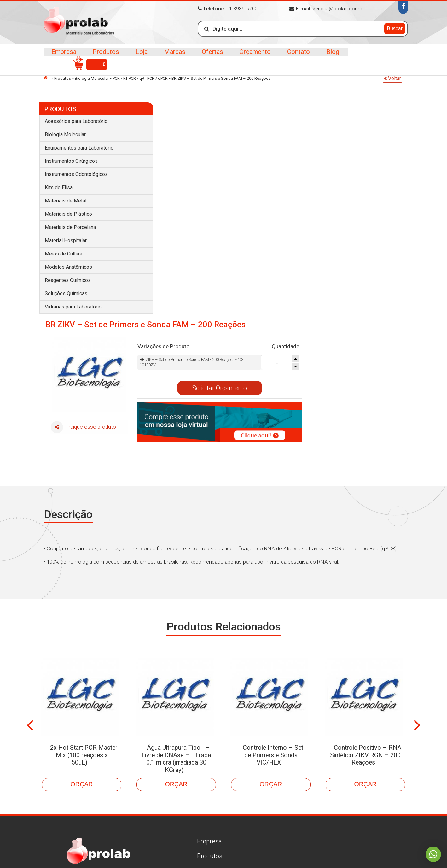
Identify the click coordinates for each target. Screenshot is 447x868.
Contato (295, 57)
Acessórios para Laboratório (76, 118)
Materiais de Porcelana (70, 224)
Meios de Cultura (64, 251)
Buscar (395, 28)
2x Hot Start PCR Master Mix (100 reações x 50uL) (82, 635)
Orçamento (252, 57)
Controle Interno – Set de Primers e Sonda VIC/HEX (273, 635)
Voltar (392, 78)
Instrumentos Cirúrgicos (71, 158)
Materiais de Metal (66, 198)
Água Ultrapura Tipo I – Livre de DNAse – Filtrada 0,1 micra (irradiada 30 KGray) (179, 638)
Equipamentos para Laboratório (79, 145)
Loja (140, 57)
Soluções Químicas (66, 290)
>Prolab (81, 23)
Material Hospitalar (66, 237)
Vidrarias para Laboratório (73, 304)
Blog (328, 57)
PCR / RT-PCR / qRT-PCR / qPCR (140, 78)
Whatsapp (433, 854)
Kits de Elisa (59, 184)
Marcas (172, 57)
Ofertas (210, 57)
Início (47, 78)
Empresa (64, 57)
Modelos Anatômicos (68, 264)
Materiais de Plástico (68, 211)
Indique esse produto (175, 210)
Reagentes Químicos (68, 277)
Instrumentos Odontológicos (76, 171)
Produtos (105, 57)
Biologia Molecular (92, 78)
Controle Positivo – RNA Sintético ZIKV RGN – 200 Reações (365, 635)
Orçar (82, 660)
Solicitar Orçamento (312, 170)
